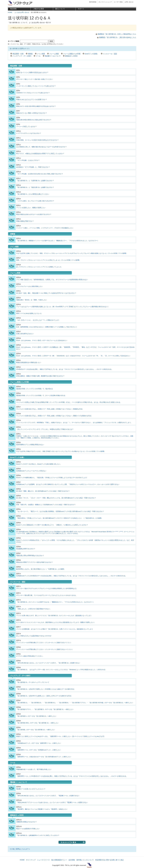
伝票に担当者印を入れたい (25, 334)
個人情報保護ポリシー (59, 860)
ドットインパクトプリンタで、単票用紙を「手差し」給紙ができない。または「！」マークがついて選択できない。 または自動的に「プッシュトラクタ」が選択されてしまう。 (74, 423)
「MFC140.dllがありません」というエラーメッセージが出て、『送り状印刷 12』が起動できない (48, 663)
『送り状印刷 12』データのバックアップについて (33, 682)
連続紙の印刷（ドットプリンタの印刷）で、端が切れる (34, 389)
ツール (38, 56)
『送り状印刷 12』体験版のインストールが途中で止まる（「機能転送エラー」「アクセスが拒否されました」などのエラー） (57, 241)
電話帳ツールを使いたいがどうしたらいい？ (31, 789)
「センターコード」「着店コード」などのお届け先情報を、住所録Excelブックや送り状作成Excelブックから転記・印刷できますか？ (60, 511)
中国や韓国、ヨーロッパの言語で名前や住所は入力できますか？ (37, 140)
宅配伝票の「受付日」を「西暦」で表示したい (32, 300)
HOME (22, 860)
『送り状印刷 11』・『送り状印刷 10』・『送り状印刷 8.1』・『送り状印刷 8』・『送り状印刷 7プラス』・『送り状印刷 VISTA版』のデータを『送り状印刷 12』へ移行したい (75, 703)
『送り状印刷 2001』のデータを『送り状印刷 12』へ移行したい (37, 723)
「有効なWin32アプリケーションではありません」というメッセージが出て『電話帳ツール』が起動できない (52, 802)
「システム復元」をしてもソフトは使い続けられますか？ (35, 201)
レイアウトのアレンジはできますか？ (29, 133)
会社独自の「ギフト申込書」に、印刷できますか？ (33, 167)
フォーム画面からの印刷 (72, 54)
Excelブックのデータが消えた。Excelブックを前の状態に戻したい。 (39, 464)
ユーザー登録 (118, 2)
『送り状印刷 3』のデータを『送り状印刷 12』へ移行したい (36, 716)
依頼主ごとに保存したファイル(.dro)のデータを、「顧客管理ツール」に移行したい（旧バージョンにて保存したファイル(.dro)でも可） (61, 736)
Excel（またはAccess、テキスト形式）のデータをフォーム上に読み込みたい (42, 340)
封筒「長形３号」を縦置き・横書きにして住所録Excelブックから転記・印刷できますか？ (46, 505)
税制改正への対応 (71, 56)
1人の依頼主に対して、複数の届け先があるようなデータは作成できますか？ (41, 147)
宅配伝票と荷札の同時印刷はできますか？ (30, 556)
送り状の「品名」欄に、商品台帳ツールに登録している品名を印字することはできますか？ (46, 293)
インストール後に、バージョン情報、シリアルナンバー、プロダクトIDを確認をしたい (45, 228)
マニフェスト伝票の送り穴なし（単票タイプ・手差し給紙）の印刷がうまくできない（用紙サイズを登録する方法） (54, 416)
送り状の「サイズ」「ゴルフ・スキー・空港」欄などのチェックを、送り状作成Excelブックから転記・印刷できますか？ (56, 498)
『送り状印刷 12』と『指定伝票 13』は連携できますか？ (35, 187)
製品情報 (13, 9)
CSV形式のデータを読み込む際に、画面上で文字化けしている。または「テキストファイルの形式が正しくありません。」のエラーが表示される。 (65, 369)
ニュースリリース (43, 860)
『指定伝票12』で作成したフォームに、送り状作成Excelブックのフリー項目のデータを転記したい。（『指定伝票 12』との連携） (59, 518)
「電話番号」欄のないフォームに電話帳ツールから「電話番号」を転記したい (42, 809)
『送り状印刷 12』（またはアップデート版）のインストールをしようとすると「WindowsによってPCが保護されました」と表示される (61, 670)
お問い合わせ (129, 2)
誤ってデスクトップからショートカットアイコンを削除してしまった (39, 267)
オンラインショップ (105, 2)
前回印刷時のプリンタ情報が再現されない (30, 445)
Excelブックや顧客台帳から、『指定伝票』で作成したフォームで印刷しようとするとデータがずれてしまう (52, 478)
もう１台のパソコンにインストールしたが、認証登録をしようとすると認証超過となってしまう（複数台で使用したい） (56, 622)
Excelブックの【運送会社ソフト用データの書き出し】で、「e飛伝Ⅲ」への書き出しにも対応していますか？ (52, 525)
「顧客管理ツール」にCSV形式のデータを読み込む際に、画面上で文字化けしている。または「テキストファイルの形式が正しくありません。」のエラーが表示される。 (72, 776)
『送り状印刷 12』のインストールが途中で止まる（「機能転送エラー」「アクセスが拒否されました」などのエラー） (55, 602)
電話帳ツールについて (53, 56)
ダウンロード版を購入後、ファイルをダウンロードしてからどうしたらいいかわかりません (46, 595)
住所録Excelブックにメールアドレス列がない (31, 471)
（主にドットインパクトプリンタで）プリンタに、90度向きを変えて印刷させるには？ (45, 429)
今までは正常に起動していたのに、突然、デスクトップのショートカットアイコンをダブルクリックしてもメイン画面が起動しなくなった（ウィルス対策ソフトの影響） (72, 253)
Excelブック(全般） (92, 54)
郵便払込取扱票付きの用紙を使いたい (29, 362)
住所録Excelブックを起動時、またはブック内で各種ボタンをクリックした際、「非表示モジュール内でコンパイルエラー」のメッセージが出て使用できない (68, 484)
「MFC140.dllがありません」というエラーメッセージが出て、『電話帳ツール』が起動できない (48, 796)
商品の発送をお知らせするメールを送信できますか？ (34, 214)
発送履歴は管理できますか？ (26, 549)
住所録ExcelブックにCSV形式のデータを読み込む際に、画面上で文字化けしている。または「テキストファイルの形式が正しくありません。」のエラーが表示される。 (71, 576)
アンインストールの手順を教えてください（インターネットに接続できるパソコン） (44, 643)
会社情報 (72, 860)
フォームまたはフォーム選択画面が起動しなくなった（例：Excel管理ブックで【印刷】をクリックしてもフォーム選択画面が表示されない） (63, 307)
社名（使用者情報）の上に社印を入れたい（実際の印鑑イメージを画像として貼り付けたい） (47, 327)
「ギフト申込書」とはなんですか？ (28, 160)
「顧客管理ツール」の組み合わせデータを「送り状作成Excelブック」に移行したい (44, 757)
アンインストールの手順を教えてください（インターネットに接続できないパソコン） (45, 649)
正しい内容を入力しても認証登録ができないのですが (34, 636)
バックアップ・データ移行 (22, 56)
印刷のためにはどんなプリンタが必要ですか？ (32, 100)
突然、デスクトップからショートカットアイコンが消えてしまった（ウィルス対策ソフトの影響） (48, 260)
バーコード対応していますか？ (26, 127)
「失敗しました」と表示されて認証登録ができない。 (34, 609)
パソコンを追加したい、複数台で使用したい (31, 208)
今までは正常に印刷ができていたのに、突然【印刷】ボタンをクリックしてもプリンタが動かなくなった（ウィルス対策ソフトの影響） (61, 451)
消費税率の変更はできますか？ (26, 822)
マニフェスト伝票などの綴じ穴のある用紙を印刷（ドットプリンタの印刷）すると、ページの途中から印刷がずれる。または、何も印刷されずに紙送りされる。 (69, 402)
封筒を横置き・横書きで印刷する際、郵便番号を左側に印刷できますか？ (40, 376)
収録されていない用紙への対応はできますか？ (32, 113)
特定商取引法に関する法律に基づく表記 (109, 860)
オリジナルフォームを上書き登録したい (29, 286)
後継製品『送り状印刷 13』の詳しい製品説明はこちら (117, 34)
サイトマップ (31, 860)
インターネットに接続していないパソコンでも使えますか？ (36, 86)
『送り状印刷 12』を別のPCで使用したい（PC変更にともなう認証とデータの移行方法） (46, 689)
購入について (60, 9)
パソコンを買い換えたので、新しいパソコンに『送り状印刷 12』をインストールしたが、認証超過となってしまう (54, 616)
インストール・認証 (110, 54)
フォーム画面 (54, 54)
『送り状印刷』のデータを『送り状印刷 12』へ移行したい (36, 730)
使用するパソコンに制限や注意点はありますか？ (32, 72)
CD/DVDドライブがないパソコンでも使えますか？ (33, 93)
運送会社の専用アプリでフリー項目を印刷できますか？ (34, 562)
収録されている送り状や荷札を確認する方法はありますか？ (36, 106)
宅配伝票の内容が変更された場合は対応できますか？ (34, 120)
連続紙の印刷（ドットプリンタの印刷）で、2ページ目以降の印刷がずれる (41, 395)
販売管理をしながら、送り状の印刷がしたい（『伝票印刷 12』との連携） (41, 569)
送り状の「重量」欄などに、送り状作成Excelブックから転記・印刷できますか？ (43, 491)
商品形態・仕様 (18, 54)
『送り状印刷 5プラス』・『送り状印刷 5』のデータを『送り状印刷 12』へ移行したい (45, 709)
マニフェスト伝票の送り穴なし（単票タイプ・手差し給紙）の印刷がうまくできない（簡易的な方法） (50, 409)
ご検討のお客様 (38, 9)
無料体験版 (93, 2)
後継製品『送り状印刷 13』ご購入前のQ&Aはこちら (118, 37)
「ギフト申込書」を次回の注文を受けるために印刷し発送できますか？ (40, 174)
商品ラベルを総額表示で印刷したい (28, 829)
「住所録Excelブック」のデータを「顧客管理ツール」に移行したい (39, 743)
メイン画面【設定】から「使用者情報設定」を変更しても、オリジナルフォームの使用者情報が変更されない (52, 280)
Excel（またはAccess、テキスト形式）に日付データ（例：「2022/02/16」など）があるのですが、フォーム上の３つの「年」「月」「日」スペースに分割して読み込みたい (73, 356)
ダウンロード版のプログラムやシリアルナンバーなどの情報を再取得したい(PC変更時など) (46, 589)
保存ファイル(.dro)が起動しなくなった (29, 313)
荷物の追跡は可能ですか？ (25, 221)
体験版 (30, 54)
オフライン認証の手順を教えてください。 (30, 656)
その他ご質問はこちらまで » (20, 849)
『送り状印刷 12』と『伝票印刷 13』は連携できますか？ (35, 181)
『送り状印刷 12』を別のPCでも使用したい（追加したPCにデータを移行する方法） (44, 696)
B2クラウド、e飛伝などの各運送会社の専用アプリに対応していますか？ (40, 154)
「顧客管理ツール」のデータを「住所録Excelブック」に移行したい (39, 750)
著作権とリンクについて (85, 860)
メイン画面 (41, 54)
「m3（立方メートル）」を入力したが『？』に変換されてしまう (38, 320)
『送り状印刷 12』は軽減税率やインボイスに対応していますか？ (38, 835)
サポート (81, 9)
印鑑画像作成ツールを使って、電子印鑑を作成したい (34, 769)
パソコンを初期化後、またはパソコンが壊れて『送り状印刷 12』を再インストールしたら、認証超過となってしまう (55, 629)
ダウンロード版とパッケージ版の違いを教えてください (34, 79)
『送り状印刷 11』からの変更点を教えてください (33, 194)
